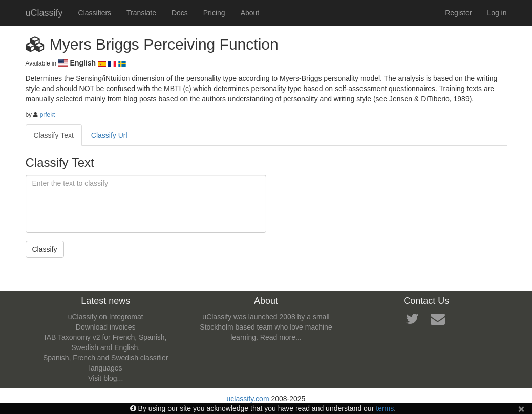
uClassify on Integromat (106, 317)
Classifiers (95, 13)
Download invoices (106, 327)
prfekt (48, 115)
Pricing (214, 13)
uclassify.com (248, 399)
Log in (497, 13)
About (250, 13)
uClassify (44, 13)
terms (385, 408)
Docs (180, 13)
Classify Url (109, 135)
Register (458, 13)
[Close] (521, 409)
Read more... (281, 337)
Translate (141, 13)
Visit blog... (105, 378)
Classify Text (54, 135)
